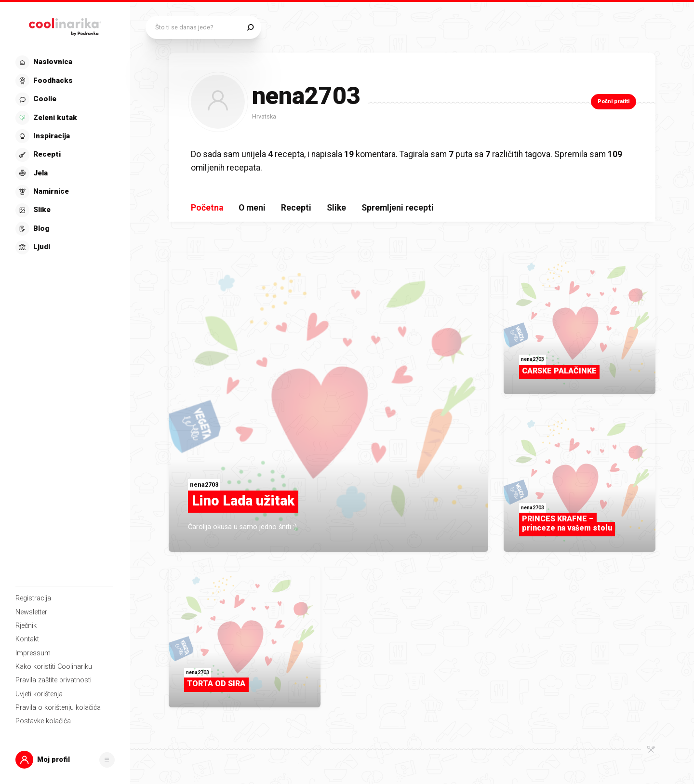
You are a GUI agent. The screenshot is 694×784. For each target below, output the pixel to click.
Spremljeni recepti (398, 208)
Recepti (296, 208)
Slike (336, 208)
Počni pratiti (614, 101)
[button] (65, 760)
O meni (252, 208)
